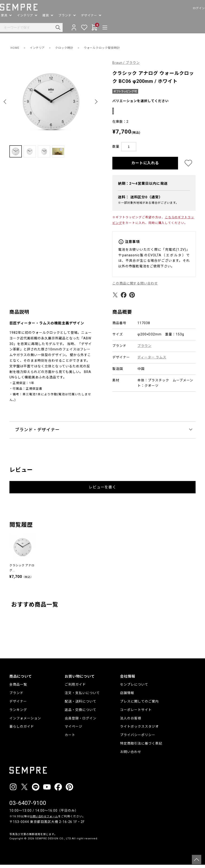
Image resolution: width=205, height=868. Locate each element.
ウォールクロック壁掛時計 (111, 48)
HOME (16, 48)
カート (70, 738)
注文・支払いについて (82, 696)
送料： (140, 200)
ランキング (18, 713)
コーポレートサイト (136, 713)
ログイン (190, 8)
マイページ (74, 730)
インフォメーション (25, 721)
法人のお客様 (131, 721)
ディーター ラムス (152, 360)
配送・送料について (81, 704)
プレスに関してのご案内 (139, 704)
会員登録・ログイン (81, 721)
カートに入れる (145, 166)
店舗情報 (127, 696)
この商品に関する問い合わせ (135, 286)
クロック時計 (69, 48)
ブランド (16, 696)
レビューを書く (103, 490)
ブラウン (144, 349)
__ (11, 851)
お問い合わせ (131, 755)
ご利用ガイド (75, 687)
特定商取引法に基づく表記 (141, 746)
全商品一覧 (18, 687)
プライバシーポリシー (138, 738)
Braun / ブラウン (126, 63)
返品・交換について (81, 713)
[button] (6, 102)
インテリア (40, 48)
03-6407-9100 (28, 806)
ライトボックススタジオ (139, 730)
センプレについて (134, 687)
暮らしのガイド (22, 730)
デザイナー (18, 704)
